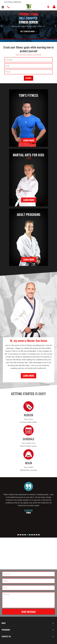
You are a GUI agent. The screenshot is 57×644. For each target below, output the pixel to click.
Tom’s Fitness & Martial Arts (13, 2)
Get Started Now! (28, 34)
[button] (29, 7)
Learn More (29, 140)
